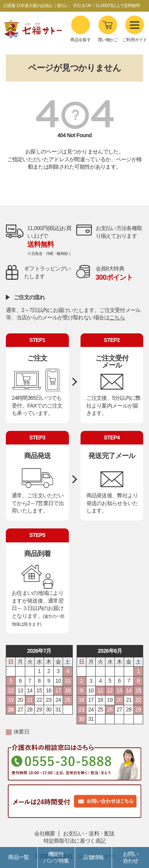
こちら (117, 317)
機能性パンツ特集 (56, 857)
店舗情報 (93, 857)
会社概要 (45, 833)
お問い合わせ (131, 857)
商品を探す (81, 29)
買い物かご (108, 40)
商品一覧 (18, 857)
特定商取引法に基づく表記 (75, 841)
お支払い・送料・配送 (89, 833)
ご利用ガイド (135, 29)
